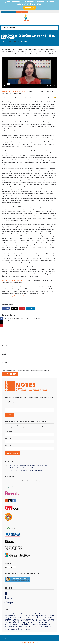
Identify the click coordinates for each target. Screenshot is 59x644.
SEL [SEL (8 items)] (20, 628)
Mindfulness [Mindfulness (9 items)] (22, 619)
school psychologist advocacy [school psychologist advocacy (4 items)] (16, 626)
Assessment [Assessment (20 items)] (25, 614)
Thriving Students (22, 12)
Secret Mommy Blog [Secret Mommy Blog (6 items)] (14, 628)
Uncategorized (24, 41)
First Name (8, 438)
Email (4, 354)
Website (5, 362)
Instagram (9, 602)
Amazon (8, 593)
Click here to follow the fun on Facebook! (14, 280)
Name (4, 346)
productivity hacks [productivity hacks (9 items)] (24, 620)
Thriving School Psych (8, 12)
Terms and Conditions (26, 643)
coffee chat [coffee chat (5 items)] (22, 616)
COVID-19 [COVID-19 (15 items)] (45, 616)
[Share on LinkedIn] (31, 308)
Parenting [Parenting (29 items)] (50, 619)
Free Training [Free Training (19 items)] (25, 617)
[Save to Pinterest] (22, 308)
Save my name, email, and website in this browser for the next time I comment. (27, 371)
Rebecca (5, 41)
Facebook (8, 598)
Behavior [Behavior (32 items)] (14, 615)
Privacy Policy (35, 643)
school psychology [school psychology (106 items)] (31, 626)
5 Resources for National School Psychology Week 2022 (25, 470)
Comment (6, 321)
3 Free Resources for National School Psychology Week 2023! (27, 466)
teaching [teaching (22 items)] (47, 628)
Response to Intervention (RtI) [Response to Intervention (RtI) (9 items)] (39, 624)
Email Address (9, 431)
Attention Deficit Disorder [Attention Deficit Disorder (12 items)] (37, 614)
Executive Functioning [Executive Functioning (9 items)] (15, 617)
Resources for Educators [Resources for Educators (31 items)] (40, 622)
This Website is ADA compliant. (48, 638)
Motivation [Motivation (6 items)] (28, 619)
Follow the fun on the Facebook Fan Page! (14, 91)
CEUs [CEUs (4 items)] (18, 616)
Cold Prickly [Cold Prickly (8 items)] (28, 616)
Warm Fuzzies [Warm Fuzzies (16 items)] (21, 629)
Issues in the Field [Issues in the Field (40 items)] (39, 617)
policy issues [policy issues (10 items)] (11, 620)
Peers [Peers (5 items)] (6, 621)
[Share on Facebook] (6, 308)
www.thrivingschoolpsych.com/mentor (16, 296)
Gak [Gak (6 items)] (31, 617)
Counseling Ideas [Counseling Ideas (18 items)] (36, 616)
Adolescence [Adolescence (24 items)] (16, 614)
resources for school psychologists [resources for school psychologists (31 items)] (18, 624)
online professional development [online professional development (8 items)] (38, 619)
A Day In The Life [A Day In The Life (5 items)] (8, 614)
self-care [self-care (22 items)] (24, 628)
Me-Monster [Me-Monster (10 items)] (15, 619)
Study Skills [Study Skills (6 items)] (41, 628)
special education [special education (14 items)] (33, 628)
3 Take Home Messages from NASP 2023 (21, 468)
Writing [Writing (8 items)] (28, 629)
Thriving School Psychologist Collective (30, 19)
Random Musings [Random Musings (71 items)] (22, 622)
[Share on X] (14, 308)
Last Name (8, 446)
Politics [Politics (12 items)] (17, 620)
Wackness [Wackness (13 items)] (14, 629)
